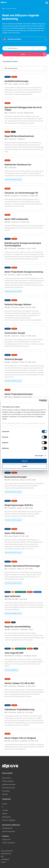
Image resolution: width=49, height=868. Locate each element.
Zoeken (34, 54)
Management (38, 592)
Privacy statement (7, 851)
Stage (13, 132)
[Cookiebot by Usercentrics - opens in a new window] (39, 401)
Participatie (6, 791)
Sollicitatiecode (6, 854)
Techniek (8, 77)
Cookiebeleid (5, 859)
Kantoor (14, 77)
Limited (24, 466)
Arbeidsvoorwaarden (9, 784)
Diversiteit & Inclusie (9, 788)
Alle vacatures (7, 778)
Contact (3, 862)
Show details (39, 455)
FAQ (2, 856)
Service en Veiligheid (21, 592)
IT (13, 592)
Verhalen (5, 794)
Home (4, 8)
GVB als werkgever (8, 781)
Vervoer (5, 804)
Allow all (25, 461)
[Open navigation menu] (46, 3)
